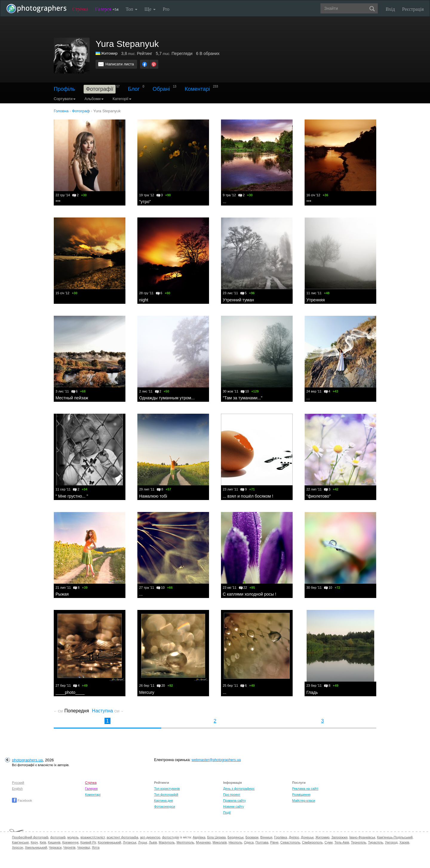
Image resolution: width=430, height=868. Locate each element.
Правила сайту (234, 800)
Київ (43, 842)
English (17, 789)
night (144, 300)
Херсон (17, 847)
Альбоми (94, 99)
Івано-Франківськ (362, 837)
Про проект (232, 795)
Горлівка (281, 837)
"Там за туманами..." (243, 398)
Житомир (109, 53)
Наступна (108, 711)
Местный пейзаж (72, 398)
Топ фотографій (166, 795)
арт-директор (150, 837)
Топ (132, 9)
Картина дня (163, 800)
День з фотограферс (239, 789)
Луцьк (143, 842)
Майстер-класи (304, 800)
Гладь (312, 692)
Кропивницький (110, 842)
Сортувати (65, 99)
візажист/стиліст (92, 837)
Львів (153, 842)
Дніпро (294, 837)
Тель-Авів (342, 842)
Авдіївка (199, 837)
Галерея (107, 9)
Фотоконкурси (165, 806)
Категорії (122, 99)
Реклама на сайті (305, 789)
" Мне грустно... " (72, 496)
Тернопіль (358, 842)
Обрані (161, 89)
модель (73, 837)
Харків (404, 842)
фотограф (58, 837)
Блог (134, 89)
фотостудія (171, 837)
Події (227, 812)
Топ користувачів (167, 789)
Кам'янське (20, 842)
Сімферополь (312, 842)
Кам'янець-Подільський (395, 837)
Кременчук (70, 842)
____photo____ (70, 692)
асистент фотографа (122, 837)
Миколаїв (220, 842)
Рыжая (62, 594)
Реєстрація (413, 9)
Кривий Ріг (88, 842)
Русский (18, 783)
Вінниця (266, 837)
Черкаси (55, 847)
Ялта (96, 847)
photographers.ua (27, 760)
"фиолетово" (318, 496)
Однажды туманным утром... (167, 398)
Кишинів (54, 842)
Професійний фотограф (30, 837)
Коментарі (197, 89)
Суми (329, 842)
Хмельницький (36, 847)
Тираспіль (376, 842)
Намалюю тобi (153, 496)
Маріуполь (167, 842)
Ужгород (391, 842)
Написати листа (120, 64)
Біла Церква (216, 837)
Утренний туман (238, 300)
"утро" (145, 202)
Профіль (64, 89)
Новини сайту (234, 806)
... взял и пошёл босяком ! (248, 496)
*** (58, 202)
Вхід (390, 9)
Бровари (252, 837)
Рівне (274, 842)
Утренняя (316, 300)
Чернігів (69, 847)
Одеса (249, 842)
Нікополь (235, 842)
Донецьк (307, 837)
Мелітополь (185, 842)
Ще (150, 9)
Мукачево (203, 842)
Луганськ (130, 842)
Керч (34, 842)
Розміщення (301, 795)
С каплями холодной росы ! (249, 594)
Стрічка (80, 9)
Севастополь (290, 842)
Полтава (262, 842)
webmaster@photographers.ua (216, 760)
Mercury (147, 692)
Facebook (22, 800)
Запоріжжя (340, 837)
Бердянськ (236, 837)
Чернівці (84, 847)
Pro (166, 9)
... (225, 202)
